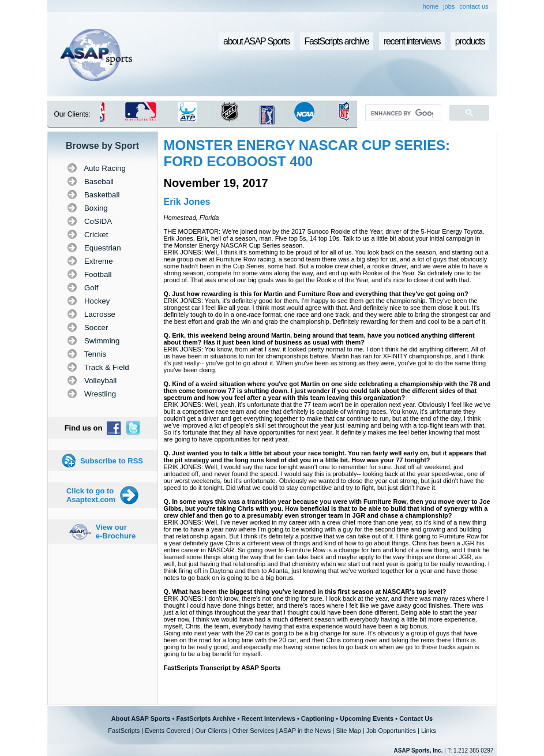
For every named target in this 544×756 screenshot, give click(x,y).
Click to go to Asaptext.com (91, 495)
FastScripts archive (337, 41)
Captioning (318, 718)
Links (429, 731)
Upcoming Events (367, 718)
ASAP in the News (305, 731)
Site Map (348, 731)
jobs (449, 6)
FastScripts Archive (206, 718)
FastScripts (124, 731)
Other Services (254, 731)
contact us (474, 6)
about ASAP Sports (256, 41)
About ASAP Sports (141, 718)
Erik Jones (187, 202)
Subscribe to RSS (112, 461)
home (431, 6)
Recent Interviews (268, 718)
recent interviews (412, 41)
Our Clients (211, 731)
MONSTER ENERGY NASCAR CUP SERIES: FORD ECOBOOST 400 (307, 153)
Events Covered (167, 731)
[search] (402, 113)
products (470, 41)
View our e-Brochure (116, 532)
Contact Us (416, 718)
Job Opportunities (391, 731)
